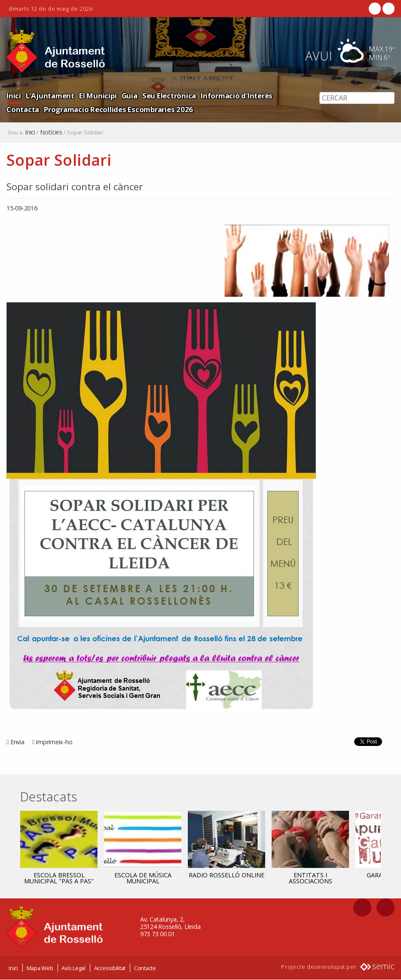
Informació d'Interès (237, 96)
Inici (14, 96)
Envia (17, 742)
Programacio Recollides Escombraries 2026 (118, 109)
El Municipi (98, 96)
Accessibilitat (110, 968)
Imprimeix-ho (54, 742)
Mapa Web (40, 968)
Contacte (145, 968)
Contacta (23, 109)
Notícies (51, 132)
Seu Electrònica (169, 96)
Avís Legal (73, 968)
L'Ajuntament (50, 96)
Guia (130, 96)
